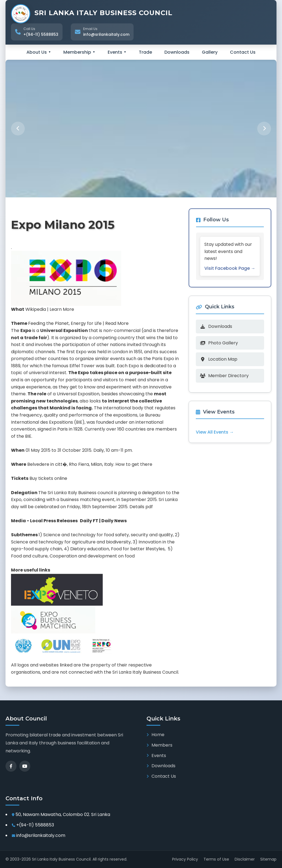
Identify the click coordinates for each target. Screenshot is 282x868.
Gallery (210, 52)
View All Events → (216, 432)
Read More (117, 323)
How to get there (134, 464)
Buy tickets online (48, 478)
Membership (79, 52)
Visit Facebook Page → (231, 268)
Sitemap (268, 859)
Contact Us (243, 52)
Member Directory (225, 376)
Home (155, 735)
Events (117, 52)
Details (137, 507)
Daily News (114, 521)
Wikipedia (36, 309)
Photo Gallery (220, 343)
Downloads (177, 52)
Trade (145, 52)
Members (159, 745)
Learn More (62, 309)
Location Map (219, 359)
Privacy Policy (185, 859)
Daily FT (89, 521)
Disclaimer (245, 859)
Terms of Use (216, 859)
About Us (39, 52)
